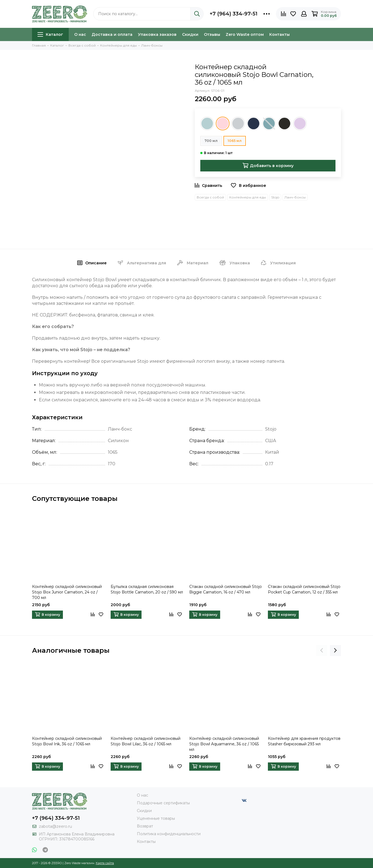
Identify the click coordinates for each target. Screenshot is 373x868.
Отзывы (212, 34)
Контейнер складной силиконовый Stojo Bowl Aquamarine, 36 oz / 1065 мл (224, 744)
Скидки (190, 34)
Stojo (275, 197)
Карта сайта (105, 863)
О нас (80, 34)
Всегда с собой (210, 197)
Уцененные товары (156, 818)
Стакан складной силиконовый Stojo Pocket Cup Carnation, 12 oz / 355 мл (304, 589)
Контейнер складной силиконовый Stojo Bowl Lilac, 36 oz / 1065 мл (146, 741)
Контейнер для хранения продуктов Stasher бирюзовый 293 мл (304, 741)
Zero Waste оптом (245, 34)
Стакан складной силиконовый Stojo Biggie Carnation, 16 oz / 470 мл (226, 589)
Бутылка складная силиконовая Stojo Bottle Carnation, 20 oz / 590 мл (147, 589)
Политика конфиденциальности (169, 834)
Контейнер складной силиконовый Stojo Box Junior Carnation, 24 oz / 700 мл (67, 592)
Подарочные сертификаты (163, 803)
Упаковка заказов (157, 34)
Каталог (50, 34)
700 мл (211, 141)
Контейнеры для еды (248, 197)
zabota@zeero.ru (55, 826)
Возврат (145, 826)
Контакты (279, 34)
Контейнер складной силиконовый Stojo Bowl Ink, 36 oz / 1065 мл (67, 741)
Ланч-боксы (295, 197)
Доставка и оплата (112, 34)
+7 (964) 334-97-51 (234, 14)
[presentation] (322, 651)
